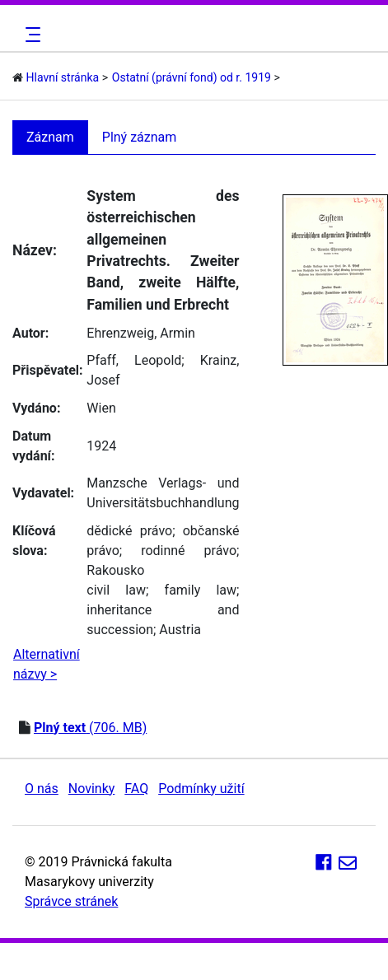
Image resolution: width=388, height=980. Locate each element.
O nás (42, 789)
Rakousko (115, 570)
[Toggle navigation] (30, 35)
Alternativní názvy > (47, 664)
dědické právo (129, 531)
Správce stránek (71, 901)
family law (201, 590)
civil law (116, 590)
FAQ (136, 789)
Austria (180, 630)
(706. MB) (90, 728)
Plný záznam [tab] (140, 137)
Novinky (92, 789)
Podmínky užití (201, 789)
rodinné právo (189, 551)
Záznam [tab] (50, 137)
